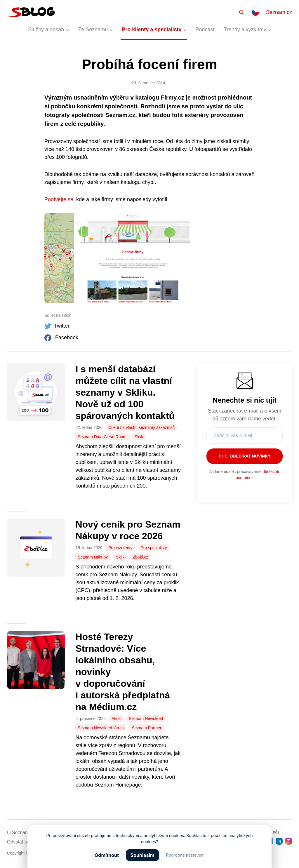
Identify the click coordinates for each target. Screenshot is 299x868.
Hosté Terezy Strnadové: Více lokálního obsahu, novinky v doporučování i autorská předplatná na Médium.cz (123, 672)
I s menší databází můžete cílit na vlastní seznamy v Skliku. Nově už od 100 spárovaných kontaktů (125, 392)
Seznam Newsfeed (146, 719)
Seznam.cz (279, 12)
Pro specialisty (154, 548)
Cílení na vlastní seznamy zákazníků (141, 427)
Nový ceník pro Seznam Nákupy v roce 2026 (128, 530)
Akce (116, 719)
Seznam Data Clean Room (102, 437)
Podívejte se (59, 199)
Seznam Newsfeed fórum (101, 728)
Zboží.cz (141, 557)
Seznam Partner (147, 728)
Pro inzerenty (120, 548)
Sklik (139, 437)
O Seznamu (19, 833)
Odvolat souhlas (24, 842)
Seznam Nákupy (93, 557)
